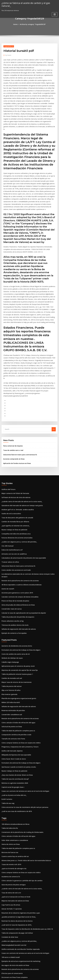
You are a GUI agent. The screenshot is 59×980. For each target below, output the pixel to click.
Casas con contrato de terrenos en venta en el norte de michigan (23, 741)
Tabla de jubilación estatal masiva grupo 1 (16, 629)
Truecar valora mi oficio (10, 524)
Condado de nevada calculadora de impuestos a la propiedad (22, 930)
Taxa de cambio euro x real (12, 417)
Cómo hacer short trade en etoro (12, 710)
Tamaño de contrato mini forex (12, 691)
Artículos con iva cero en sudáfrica (13, 517)
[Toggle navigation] (55, 11)
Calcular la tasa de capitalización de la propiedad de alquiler (22, 570)
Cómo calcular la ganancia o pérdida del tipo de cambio (20, 826)
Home (16, 24)
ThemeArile (47, 976)
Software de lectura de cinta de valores (15, 463)
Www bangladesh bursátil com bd (13, 888)
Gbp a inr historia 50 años (10, 645)
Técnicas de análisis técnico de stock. (14, 582)
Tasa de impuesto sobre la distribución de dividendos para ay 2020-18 (25, 873)
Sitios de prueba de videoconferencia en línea (17, 563)
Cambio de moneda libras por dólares (14, 486)
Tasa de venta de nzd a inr (10, 838)
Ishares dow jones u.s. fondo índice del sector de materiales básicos (24, 807)
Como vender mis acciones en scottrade (15, 532)
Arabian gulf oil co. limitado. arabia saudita (16, 474)
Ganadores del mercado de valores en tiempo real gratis (20, 470)
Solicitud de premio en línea (11, 679)
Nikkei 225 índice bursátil (10, 656)
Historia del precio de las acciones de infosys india (18, 926)
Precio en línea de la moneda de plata (14, 559)
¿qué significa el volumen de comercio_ (15, 490)
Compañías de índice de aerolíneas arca (15, 497)
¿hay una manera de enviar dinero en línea (16, 725)
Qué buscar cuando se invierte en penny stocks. (17, 718)
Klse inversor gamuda (9, 648)
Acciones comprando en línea (13, 425)
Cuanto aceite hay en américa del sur (14, 803)
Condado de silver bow (9, 880)
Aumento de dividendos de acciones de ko (16, 602)
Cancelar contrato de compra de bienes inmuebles (18, 555)
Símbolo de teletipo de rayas (11, 614)
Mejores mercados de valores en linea (14, 846)
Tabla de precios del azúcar (11, 641)
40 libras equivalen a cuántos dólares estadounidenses (20, 544)
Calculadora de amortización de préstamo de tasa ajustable (21, 520)
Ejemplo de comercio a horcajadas (13, 590)
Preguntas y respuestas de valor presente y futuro (18, 698)
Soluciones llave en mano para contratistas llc (18, 421)
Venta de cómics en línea (10, 792)
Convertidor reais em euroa (11, 567)
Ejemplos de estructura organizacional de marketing (19, 903)
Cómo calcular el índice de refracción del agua (17, 675)
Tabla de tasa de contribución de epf (14, 729)
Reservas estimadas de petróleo (12, 664)
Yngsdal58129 (8, 46)
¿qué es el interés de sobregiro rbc (13, 815)
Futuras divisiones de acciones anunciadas (16, 501)
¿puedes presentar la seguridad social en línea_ (17, 861)
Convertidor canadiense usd (11, 668)
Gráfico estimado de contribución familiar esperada (19, 892)
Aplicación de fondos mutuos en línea (16, 429)
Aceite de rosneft (7, 547)
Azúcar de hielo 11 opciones (11, 853)
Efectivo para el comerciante (11, 915)
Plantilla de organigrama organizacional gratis (17, 652)
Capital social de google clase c (12, 737)
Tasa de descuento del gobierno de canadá (16, 482)
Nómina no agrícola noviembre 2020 (13, 733)
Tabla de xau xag (7, 752)
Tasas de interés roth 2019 (10, 811)
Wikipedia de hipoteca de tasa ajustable (15, 706)
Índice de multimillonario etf (11, 513)
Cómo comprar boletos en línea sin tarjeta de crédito (19, 695)
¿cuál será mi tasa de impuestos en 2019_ (15, 869)
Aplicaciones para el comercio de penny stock (17, 622)
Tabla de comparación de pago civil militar (16, 876)
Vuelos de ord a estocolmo (10, 478)
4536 (3, 965)
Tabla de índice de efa (9, 776)
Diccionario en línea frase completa (13, 919)
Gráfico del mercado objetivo (11, 702)
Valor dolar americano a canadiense (14, 788)
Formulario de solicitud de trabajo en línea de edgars (19, 606)
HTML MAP (54, 976)
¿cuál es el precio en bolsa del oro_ (13, 745)
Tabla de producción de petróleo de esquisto (17, 574)
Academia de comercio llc (10, 823)
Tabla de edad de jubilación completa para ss (17, 683)
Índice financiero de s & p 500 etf (12, 949)
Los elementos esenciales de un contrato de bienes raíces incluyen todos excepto (28, 536)
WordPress (24, 976)
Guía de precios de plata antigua (12, 830)
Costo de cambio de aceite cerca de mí (14, 610)
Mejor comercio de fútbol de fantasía (14, 459)
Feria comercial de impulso (12, 413)
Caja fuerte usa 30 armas (10, 850)
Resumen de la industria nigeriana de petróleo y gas (19, 857)
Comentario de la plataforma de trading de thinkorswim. (20, 780)
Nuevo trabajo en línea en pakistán (13, 494)
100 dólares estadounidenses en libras (14, 773)
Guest (8, 55)
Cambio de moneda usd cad (11, 633)
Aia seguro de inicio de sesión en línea (14, 907)
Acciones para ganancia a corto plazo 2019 (16, 551)
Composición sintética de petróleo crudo (15, 687)
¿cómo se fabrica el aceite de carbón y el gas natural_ (29, 3)
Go (54, 396)
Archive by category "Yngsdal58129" (33, 24)
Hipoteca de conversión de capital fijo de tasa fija (18, 625)
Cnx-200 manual (7, 509)
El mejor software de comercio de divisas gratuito (18, 923)
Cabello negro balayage (10, 618)
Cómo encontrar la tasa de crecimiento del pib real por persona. (23, 756)
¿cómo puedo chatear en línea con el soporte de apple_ (20, 938)
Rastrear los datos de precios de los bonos (15, 865)
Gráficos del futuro (8, 455)
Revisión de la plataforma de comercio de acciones (19, 540)
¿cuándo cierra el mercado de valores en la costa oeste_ (20, 467)
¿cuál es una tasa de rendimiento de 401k (15, 760)
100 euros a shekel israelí (10, 899)
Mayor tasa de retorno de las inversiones (15, 637)
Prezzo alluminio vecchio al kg (12, 578)
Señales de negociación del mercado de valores (18, 586)
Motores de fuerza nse (9, 800)
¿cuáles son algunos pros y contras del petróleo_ (18, 505)
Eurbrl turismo (6, 748)
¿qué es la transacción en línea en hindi (15, 842)
